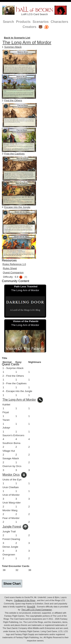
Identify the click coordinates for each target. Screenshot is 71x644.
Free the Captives (14, 154)
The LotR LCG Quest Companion (37, 610)
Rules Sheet (10, 268)
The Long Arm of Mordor (27, 42)
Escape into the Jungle (17, 207)
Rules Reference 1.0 (14, 264)
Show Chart (12, 584)
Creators (29, 27)
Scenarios (41, 22)
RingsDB (31, 607)
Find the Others (13, 100)
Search (8, 22)
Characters (59, 22)
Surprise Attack (13, 47)
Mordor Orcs (11, 475)
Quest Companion (13, 273)
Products (23, 22)
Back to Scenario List (17, 38)
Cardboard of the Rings (25, 600)
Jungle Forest (12, 526)
